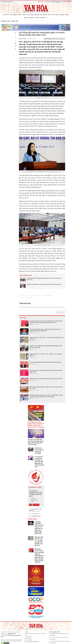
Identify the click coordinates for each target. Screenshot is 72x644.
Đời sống (45, 15)
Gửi (30, 505)
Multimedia (42, 18)
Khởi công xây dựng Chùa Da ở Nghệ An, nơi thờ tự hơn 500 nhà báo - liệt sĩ (46, 388)
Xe (35, 18)
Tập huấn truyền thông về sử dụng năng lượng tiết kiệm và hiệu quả (44, 284)
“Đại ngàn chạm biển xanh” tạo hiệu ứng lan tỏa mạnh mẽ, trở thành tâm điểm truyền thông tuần (45, 330)
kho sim (35, 514)
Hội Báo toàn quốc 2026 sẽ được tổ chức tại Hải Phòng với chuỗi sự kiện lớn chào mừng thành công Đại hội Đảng (46, 396)
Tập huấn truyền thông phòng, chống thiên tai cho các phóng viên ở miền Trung (44, 279)
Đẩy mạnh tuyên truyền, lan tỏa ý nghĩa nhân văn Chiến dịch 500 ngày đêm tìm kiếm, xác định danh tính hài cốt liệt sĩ (46, 322)
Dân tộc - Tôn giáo (55, 15)
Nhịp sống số (31, 18)
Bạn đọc (26, 18)
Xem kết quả (36, 505)
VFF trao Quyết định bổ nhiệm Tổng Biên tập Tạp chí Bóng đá (45, 362)
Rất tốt (33, 498)
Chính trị (7, 15)
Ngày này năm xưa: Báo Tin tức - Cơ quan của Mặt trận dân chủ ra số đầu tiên (46, 338)
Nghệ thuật (37, 15)
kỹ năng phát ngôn (48, 295)
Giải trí (41, 15)
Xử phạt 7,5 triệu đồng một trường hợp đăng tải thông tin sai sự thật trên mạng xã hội (46, 346)
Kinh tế (49, 15)
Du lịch (28, 15)
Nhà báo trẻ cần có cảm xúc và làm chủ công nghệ (39, 450)
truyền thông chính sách (27, 298)
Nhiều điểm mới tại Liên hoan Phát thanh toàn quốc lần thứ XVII (46, 379)
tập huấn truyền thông (34, 295)
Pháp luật (67, 15)
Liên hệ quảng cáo (56, 2)
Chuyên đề (62, 15)
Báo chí (15, 15)
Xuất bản (19, 15)
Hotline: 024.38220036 (44, 2)
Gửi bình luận (61, 312)
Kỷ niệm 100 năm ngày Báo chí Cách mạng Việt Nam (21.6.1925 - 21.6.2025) (36, 425)
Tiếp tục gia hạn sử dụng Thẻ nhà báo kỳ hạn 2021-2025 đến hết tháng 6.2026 (46, 371)
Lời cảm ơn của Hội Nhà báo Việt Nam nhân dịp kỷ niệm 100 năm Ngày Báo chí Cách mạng (36, 442)
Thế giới (38, 18)
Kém (32, 501)
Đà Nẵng (23, 295)
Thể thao (24, 15)
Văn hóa (11, 15)
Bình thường (34, 500)
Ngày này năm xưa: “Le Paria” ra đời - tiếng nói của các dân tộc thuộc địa (46, 355)
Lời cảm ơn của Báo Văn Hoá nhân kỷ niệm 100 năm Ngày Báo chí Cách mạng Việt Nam (39, 462)
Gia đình (32, 15)
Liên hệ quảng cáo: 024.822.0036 (32, 642)
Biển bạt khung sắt (36, 516)
